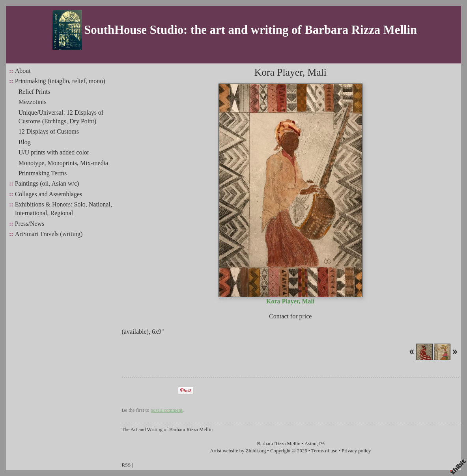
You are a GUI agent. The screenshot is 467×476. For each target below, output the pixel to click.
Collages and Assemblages (49, 194)
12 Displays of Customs (49, 131)
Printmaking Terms (43, 173)
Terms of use (324, 451)
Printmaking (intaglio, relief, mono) (60, 81)
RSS (126, 465)
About (23, 71)
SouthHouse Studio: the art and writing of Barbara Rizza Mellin (250, 30)
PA (322, 444)
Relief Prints (34, 92)
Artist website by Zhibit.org (238, 451)
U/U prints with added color (54, 152)
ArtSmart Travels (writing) (49, 234)
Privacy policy (356, 451)
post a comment (167, 410)
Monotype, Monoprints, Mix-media (64, 163)
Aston (311, 444)
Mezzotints (33, 102)
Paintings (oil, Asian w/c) (47, 183)
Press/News (30, 224)
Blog (25, 142)
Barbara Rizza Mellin (279, 444)
